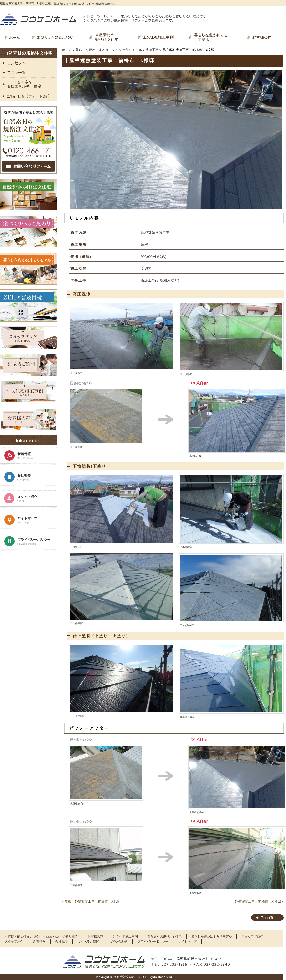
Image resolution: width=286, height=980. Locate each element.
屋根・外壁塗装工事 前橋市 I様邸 (92, 901)
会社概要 (61, 942)
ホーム (67, 50)
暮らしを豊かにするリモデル (97, 50)
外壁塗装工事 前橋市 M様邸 (258, 901)
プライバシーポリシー (153, 942)
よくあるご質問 (88, 942)
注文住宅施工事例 (125, 937)
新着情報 (39, 942)
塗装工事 (152, 50)
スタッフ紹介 (14, 942)
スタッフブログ (252, 937)
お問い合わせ (118, 942)
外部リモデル (132, 50)
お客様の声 (95, 937)
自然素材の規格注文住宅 (165, 937)
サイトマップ (187, 942)
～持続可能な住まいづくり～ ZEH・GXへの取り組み (41, 937)
